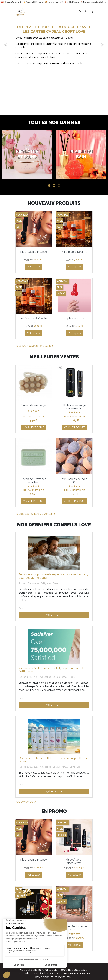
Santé (73, 767)
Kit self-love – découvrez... (74, 861)
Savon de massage (34, 405)
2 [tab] (54, 185)
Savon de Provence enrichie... (34, 481)
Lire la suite (54, 615)
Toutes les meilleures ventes (36, 514)
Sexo (72, 677)
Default (56, 583)
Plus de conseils (26, 802)
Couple (56, 677)
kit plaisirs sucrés (74, 318)
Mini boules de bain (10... (74, 481)
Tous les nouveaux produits (35, 346)
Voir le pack (34, 267)
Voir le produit (34, 427)
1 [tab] (49, 185)
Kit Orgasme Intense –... (34, 253)
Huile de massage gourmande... (74, 407)
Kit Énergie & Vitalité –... (34, 320)
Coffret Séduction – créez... (74, 928)
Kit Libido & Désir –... (74, 252)
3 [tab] (59, 185)
